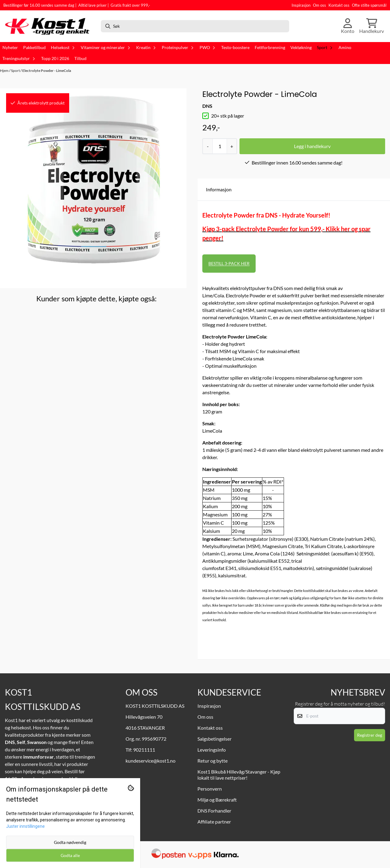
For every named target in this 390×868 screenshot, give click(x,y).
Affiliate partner (214, 822)
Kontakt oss (339, 5)
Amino (345, 48)
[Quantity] (220, 146)
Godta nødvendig (70, 842)
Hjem (5, 71)
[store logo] (50, 26)
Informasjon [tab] (219, 189)
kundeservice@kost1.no (151, 761)
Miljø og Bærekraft (217, 800)
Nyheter (10, 48)
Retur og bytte (213, 761)
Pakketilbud (34, 48)
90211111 (144, 750)
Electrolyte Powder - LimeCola (47, 71)
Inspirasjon (301, 5)
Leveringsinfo (212, 750)
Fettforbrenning (270, 48)
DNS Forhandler (214, 811)
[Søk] (195, 26)
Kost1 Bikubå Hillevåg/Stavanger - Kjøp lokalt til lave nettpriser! (239, 775)
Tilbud (80, 58)
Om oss (319, 5)
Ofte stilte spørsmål (369, 5)
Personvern (210, 789)
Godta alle (70, 855)
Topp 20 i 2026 (55, 58)
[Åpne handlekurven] (372, 26)
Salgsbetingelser (214, 739)
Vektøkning (301, 48)
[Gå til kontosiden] (348, 26)
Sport (16, 71)
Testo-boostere (235, 48)
